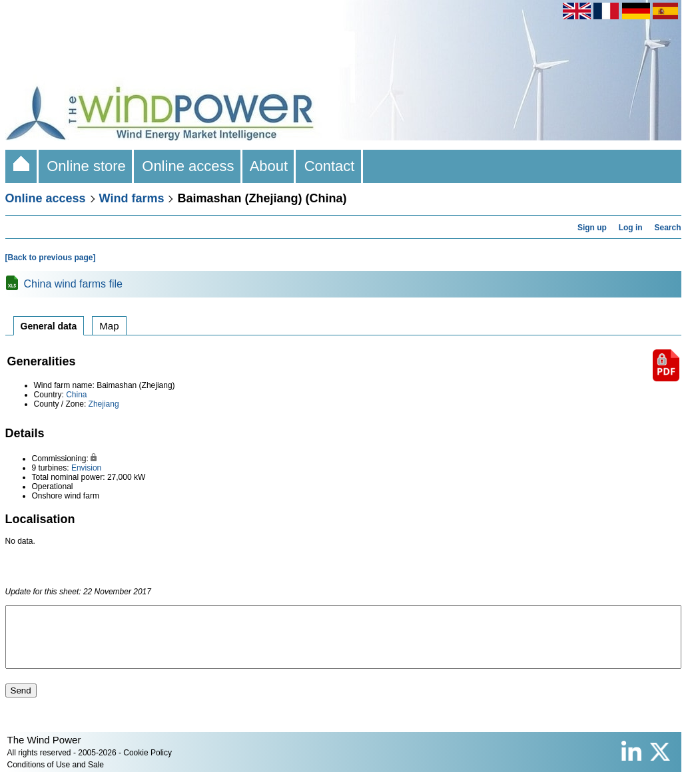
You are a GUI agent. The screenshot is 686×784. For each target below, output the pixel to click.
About (269, 166)
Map (109, 326)
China (76, 395)
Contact (329, 166)
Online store (86, 166)
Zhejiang (104, 404)
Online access (188, 166)
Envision (86, 468)
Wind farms (132, 198)
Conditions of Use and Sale (56, 777)
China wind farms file (74, 284)
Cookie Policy (148, 765)
